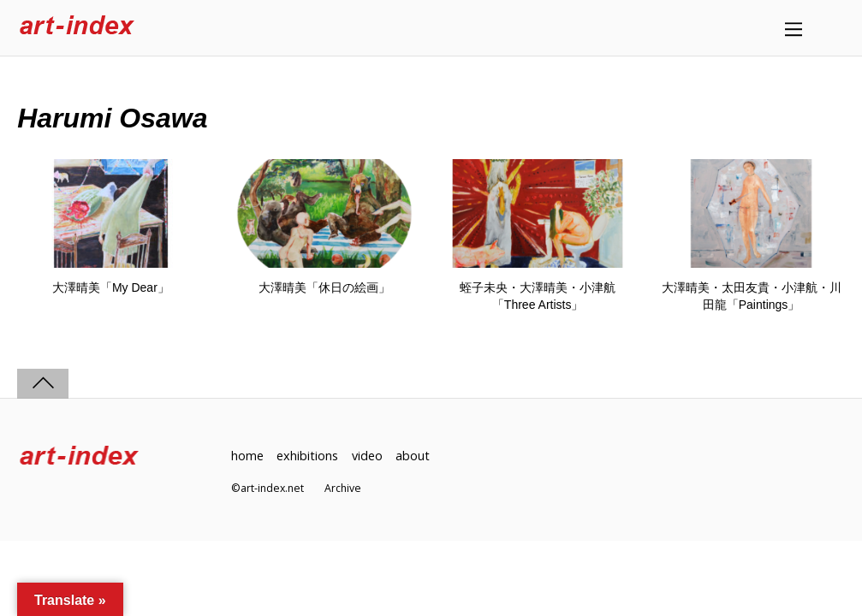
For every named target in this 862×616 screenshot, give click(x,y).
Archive (343, 488)
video (367, 456)
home (247, 456)
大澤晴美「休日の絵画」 (324, 287)
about (413, 456)
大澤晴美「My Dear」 (111, 287)
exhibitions (307, 456)
